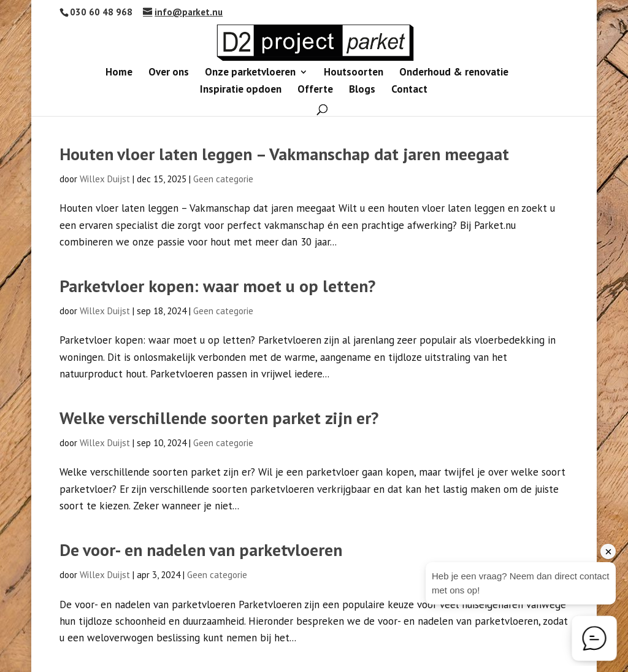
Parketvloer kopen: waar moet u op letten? (217, 286)
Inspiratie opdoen (241, 90)
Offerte (315, 90)
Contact (409, 90)
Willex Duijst (105, 179)
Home (119, 73)
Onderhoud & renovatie (454, 73)
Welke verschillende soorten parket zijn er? (219, 418)
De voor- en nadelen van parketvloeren (201, 550)
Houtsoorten (354, 73)
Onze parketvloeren (250, 73)
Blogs (362, 90)
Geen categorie (223, 179)
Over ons (169, 73)
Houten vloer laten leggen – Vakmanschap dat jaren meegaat (284, 154)
